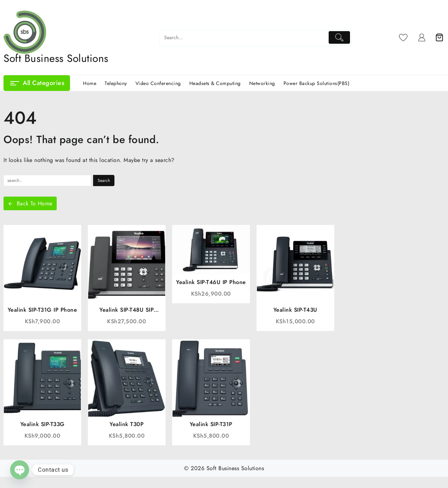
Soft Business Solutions (56, 58)
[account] (422, 37)
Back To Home (30, 203)
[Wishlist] (403, 37)
